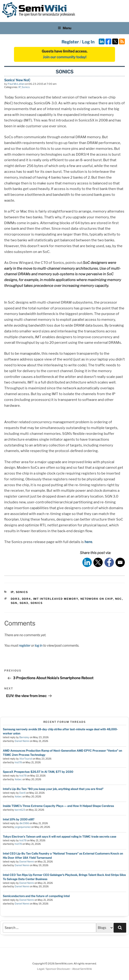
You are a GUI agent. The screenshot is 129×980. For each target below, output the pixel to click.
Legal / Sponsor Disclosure (54, 969)
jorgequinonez (23, 827)
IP (20, 87)
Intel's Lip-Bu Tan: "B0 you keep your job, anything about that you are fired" (53, 789)
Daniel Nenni (22, 741)
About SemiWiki (82, 969)
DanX (22, 793)
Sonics (26, 87)
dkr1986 (24, 823)
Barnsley (24, 737)
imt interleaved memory (56, 599)
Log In (88, 42)
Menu (64, 28)
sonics (37, 603)
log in (39, 645)
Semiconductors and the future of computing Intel (36, 896)
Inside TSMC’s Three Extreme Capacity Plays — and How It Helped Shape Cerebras (58, 806)
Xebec (18, 779)
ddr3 (15, 599)
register (25, 645)
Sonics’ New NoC (17, 80)
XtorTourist (26, 759)
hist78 (18, 762)
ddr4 (26, 599)
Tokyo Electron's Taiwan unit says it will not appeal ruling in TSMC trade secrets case (59, 837)
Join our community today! (65, 57)
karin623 (20, 810)
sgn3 (24, 603)
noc (119, 599)
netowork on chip (97, 599)
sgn (14, 603)
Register (70, 42)
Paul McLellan (16, 84)
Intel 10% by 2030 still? (19, 819)
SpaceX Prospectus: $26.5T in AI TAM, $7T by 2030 (38, 772)
